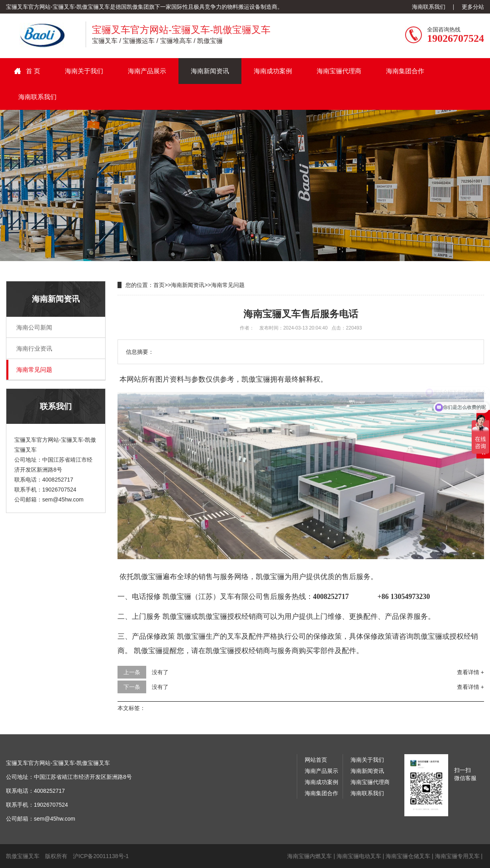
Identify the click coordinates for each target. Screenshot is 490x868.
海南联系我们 (429, 7)
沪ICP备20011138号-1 (101, 856)
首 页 (33, 71)
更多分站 (473, 7)
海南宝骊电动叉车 (359, 856)
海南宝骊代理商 (339, 71)
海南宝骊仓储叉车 (408, 856)
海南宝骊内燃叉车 (310, 856)
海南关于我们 (84, 71)
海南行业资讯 (34, 348)
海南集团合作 (405, 71)
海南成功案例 (273, 71)
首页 (159, 285)
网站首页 (316, 760)
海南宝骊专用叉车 (457, 856)
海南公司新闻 (34, 327)
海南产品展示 (147, 71)
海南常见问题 (34, 370)
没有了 (160, 672)
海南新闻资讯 (210, 71)
